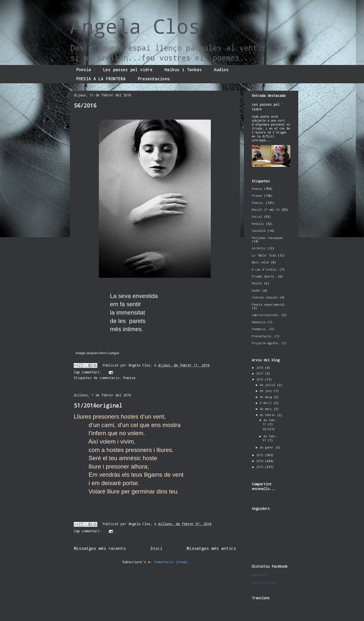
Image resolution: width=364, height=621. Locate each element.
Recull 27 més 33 (266, 210)
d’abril (267, 403)
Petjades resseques (267, 238)
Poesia (84, 70)
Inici (156, 548)
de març (267, 409)
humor (256, 290)
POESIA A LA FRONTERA (101, 79)
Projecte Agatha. (266, 343)
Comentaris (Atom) (171, 562)
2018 (261, 367)
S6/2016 (85, 105)
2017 (261, 373)
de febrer (268, 415)
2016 (261, 379)
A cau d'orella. (265, 269)
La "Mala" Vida (264, 255)
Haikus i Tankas (183, 70)
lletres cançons (265, 297)
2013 (261, 467)
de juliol (268, 385)
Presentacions (154, 79)
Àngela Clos (135, 26)
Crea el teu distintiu (263, 583)
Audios (221, 70)
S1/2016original (98, 405)
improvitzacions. (266, 315)
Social (257, 216)
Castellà (259, 231)
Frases (257, 195)
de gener (268, 447)
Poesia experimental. (269, 304)
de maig (267, 397)
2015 (261, 455)
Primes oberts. (264, 276)
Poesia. (258, 203)
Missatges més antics (211, 548)
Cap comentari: (89, 372)
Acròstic (259, 248)
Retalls (258, 224)
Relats (257, 283)
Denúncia (259, 322)
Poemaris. (260, 329)
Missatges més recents (100, 548)
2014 (261, 461)
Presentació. (262, 336)
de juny (267, 391)
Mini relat (260, 262)
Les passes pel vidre (128, 70)
